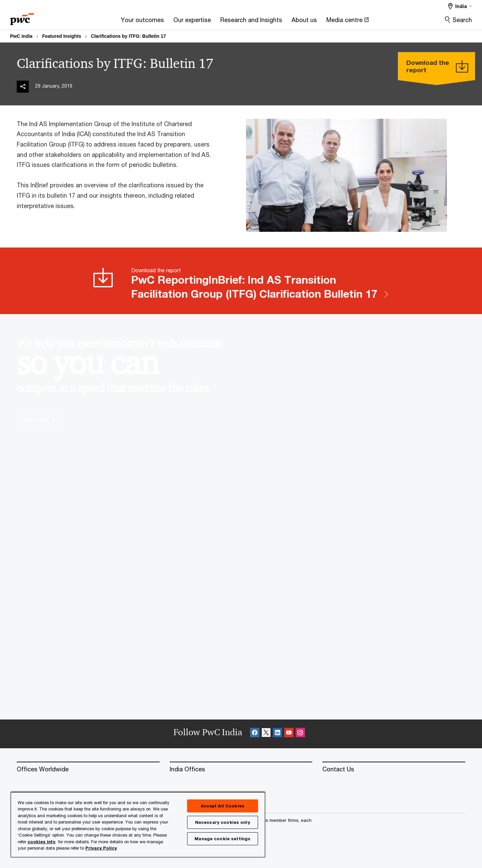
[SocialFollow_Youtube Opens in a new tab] (289, 734)
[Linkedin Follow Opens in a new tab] (277, 734)
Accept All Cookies (223, 806)
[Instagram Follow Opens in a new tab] (300, 734)
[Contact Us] (394, 769)
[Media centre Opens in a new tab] (348, 22)
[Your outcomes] (142, 22)
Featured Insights (62, 36)
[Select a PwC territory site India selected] (460, 6)
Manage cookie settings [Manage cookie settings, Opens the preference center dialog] (222, 839)
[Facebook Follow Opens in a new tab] (255, 734)
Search (462, 20)
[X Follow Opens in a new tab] (266, 734)
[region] (138, 824)
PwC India (21, 36)
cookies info (42, 842)
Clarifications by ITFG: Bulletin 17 (129, 36)
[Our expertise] (192, 22)
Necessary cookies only (223, 822)
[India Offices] (241, 769)
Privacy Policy (101, 848)
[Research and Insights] (251, 22)
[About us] (304, 22)
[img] (23, 87)
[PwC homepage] (22, 17)
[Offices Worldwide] (88, 769)
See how (40, 420)
